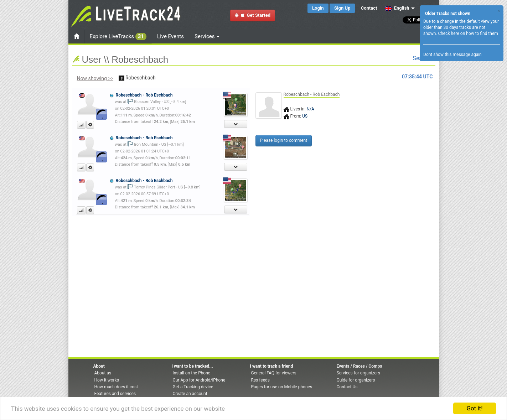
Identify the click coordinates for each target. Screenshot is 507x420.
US (305, 116)
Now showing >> (95, 78)
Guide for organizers (356, 380)
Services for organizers (358, 373)
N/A (311, 109)
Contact (369, 8)
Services (207, 36)
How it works (107, 380)
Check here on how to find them (468, 33)
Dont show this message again (452, 55)
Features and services (115, 394)
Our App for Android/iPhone (199, 380)
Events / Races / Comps (359, 366)
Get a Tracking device (193, 387)
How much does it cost (116, 387)
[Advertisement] (462, 131)
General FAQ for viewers (274, 373)
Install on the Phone (192, 373)
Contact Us (347, 387)
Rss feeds (260, 380)
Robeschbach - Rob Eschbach (144, 95)
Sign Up (342, 8)
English (397, 8)
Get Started (253, 15)
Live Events (170, 36)
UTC (417, 77)
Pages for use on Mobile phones (282, 387)
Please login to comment (284, 140)
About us (103, 373)
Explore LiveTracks (118, 37)
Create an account (190, 394)
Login (318, 8)
